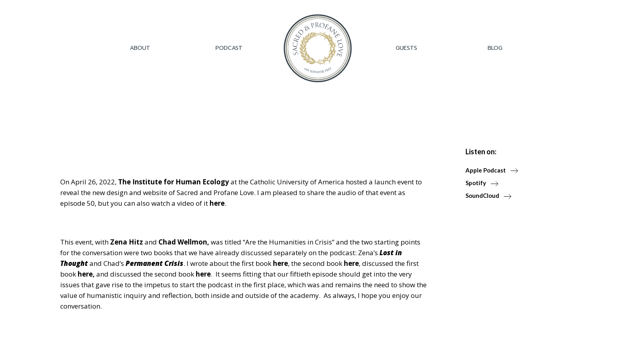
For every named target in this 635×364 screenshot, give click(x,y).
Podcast (229, 48)
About (140, 48)
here (217, 203)
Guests (406, 48)
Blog (495, 48)
